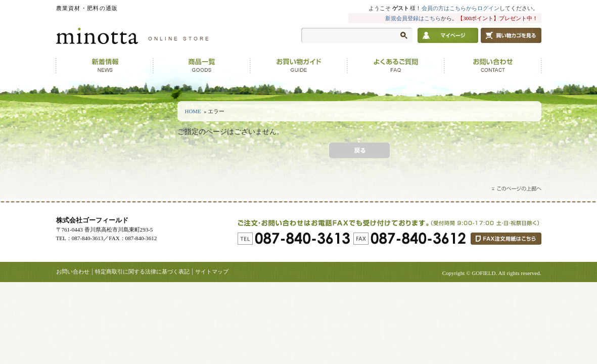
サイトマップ (212, 271)
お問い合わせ (73, 271)
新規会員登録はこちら (413, 18)
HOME (193, 111)
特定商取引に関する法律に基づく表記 (142, 271)
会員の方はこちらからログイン (461, 8)
